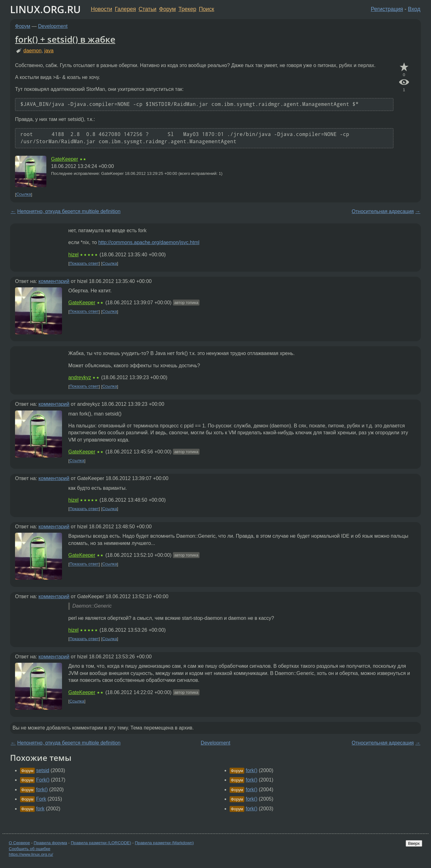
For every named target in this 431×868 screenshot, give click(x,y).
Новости (101, 9)
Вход (414, 9)
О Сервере (19, 843)
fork (40, 809)
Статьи (147, 9)
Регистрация (387, 9)
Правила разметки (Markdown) (164, 843)
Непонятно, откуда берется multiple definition (69, 211)
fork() (42, 790)
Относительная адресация (383, 211)
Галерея (125, 9)
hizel (73, 255)
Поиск (207, 9)
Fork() (43, 780)
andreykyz (80, 377)
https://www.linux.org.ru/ (31, 854)
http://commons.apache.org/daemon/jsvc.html (149, 242)
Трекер (187, 9)
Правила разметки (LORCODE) (101, 843)
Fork (41, 799)
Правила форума (51, 843)
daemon (33, 51)
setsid (43, 770)
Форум (167, 9)
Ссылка (24, 194)
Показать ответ (84, 263)
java (49, 51)
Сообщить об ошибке (30, 849)
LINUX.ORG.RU (45, 9)
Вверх (414, 843)
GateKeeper (65, 159)
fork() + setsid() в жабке (65, 39)
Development (53, 26)
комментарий (54, 281)
